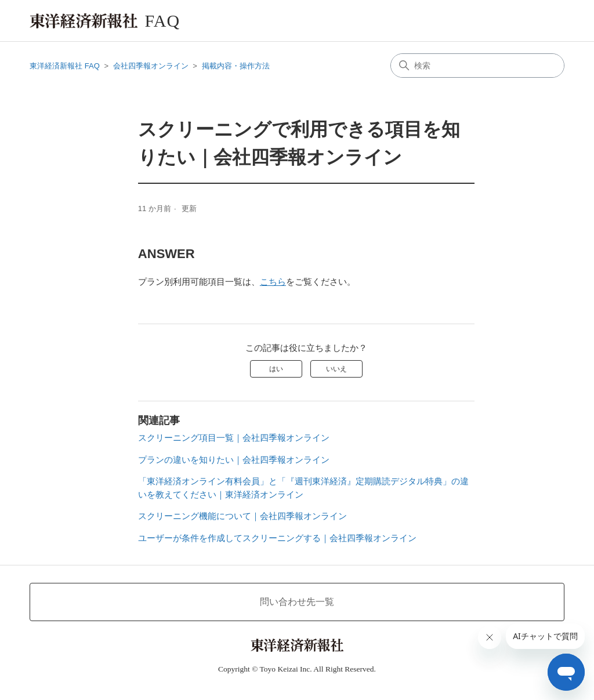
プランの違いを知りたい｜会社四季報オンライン (234, 460)
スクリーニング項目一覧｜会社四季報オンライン (234, 438)
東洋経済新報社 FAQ (65, 66)
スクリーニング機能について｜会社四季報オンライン (242, 516)
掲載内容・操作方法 (236, 66)
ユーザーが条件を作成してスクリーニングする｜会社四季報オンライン (277, 538)
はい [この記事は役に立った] (276, 369)
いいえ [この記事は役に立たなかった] (336, 369)
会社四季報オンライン (151, 66)
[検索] (477, 66)
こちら (273, 282)
